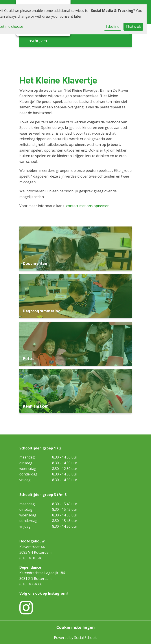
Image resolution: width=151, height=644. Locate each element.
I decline (113, 26)
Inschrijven (37, 41)
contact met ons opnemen (88, 206)
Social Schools (86, 638)
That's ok (133, 26)
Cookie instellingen (75, 627)
